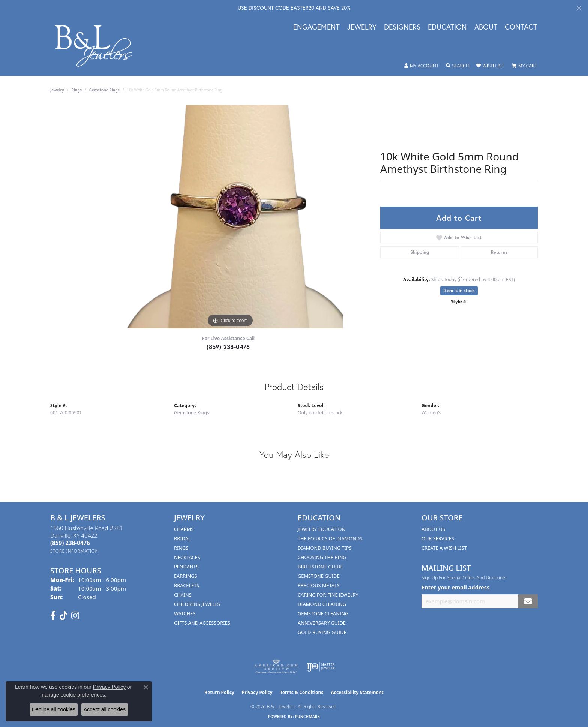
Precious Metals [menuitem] (319, 585)
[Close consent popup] (146, 687)
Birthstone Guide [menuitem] (320, 567)
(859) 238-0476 (228, 347)
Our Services (438, 538)
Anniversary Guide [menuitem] (322, 623)
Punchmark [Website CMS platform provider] (308, 717)
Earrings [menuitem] (186, 576)
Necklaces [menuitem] (187, 557)
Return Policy (219, 692)
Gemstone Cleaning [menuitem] (323, 613)
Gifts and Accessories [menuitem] (202, 623)
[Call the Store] (70, 543)
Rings (77, 90)
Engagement (316, 27)
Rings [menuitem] (181, 548)
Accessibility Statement (357, 692)
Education (447, 27)
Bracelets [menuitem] (187, 585)
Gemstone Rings (104, 90)
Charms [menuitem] (184, 529)
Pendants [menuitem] (186, 567)
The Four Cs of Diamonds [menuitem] (330, 538)
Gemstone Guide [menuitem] (319, 576)
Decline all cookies (54, 709)
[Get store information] (74, 551)
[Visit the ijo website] (321, 667)
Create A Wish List (444, 548)
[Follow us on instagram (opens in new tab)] (75, 616)
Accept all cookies (105, 709)
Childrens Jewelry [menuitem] (197, 604)
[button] (421, 66)
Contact (521, 27)
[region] (230, 217)
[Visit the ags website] (276, 667)
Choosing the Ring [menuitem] (322, 557)
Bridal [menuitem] (182, 538)
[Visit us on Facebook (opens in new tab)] (53, 616)
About (486, 27)
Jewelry (362, 27)
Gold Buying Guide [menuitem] (322, 632)
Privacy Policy (257, 692)
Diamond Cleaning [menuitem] (322, 604)
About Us (433, 529)
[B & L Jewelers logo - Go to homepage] (97, 46)
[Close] (579, 8)
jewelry (57, 90)
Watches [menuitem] (185, 613)
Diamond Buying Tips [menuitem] (325, 548)
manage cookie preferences (73, 695)
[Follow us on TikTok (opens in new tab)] (64, 616)
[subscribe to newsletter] (528, 601)
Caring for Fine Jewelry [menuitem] (328, 595)
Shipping (420, 252)
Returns (499, 252)
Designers (402, 27)
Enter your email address (455, 587)
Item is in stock (459, 290)
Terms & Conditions (302, 692)
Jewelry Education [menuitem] (322, 529)
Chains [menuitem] (183, 595)
